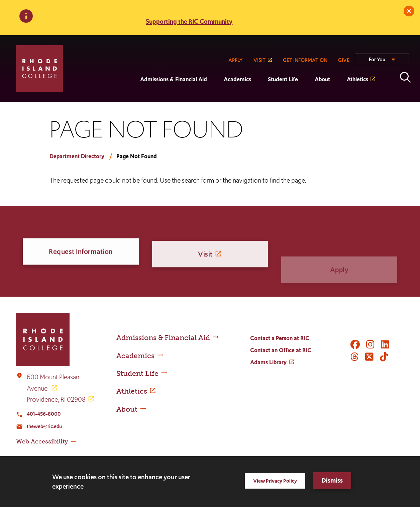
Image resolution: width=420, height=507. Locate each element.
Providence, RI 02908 (56, 399)
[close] (409, 11)
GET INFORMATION (305, 60)
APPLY (236, 60)
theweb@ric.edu (44, 426)
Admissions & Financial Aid (174, 79)
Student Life (283, 79)
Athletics (357, 79)
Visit (205, 260)
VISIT (259, 60)
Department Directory (77, 156)
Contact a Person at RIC (280, 338)
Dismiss (332, 480)
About (322, 79)
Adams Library (268, 362)
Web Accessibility (42, 441)
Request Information (81, 253)
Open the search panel (405, 77)
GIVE (344, 60)
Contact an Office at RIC (281, 350)
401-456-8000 (44, 414)
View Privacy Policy (275, 481)
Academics (237, 79)
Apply (339, 278)
